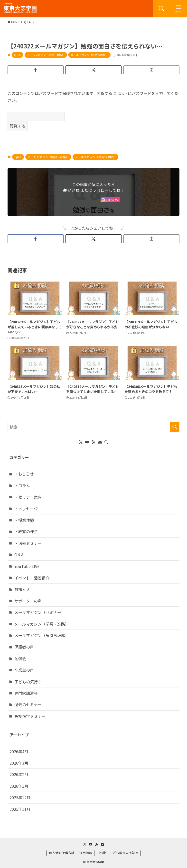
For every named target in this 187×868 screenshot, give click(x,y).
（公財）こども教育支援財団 (117, 853)
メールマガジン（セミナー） (40, 612)
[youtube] (87, 442)
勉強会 (20, 658)
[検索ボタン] (161, 9)
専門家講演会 (26, 693)
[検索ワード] (94, 427)
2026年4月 (19, 751)
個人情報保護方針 (62, 853)
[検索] (106, 442)
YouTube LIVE (27, 566)
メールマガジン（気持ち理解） (89, 55)
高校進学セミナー (30, 716)
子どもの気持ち (28, 682)
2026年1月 (19, 786)
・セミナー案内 (28, 497)
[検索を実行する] (175, 427)
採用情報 (86, 853)
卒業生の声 (24, 670)
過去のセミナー (28, 704)
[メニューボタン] (178, 9)
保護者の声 (24, 647)
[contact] (100, 442)
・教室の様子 (26, 531)
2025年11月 (20, 809)
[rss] (93, 442)
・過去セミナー (28, 543)
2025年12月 (20, 797)
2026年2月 (19, 774)
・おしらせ (24, 474)
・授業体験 (24, 520)
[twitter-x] (81, 442)
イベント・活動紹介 (32, 578)
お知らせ (22, 589)
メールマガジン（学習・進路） (46, 55)
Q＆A (17, 55)
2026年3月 (19, 763)
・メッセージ (26, 509)
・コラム (22, 485)
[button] (36, 70)
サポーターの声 (28, 601)
